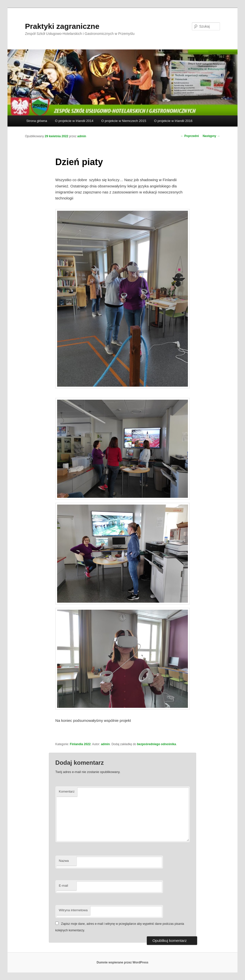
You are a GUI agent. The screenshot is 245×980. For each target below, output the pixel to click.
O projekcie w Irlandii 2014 (74, 121)
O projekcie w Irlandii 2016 (173, 121)
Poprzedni (190, 136)
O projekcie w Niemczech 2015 (124, 121)
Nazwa (64, 861)
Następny (211, 136)
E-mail (64, 886)
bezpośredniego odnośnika (156, 744)
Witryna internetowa (73, 910)
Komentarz (67, 791)
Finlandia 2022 (80, 744)
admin (82, 136)
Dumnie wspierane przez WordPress (123, 962)
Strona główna (37, 121)
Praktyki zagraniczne (62, 26)
